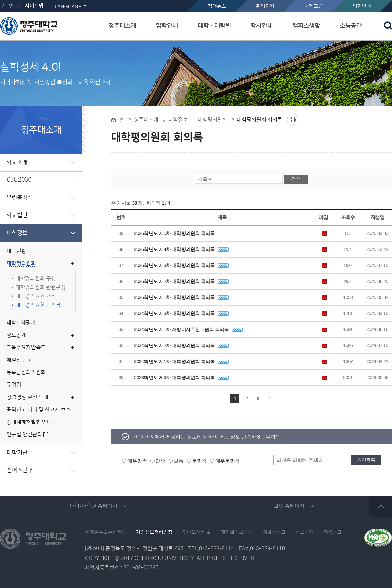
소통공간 (351, 26)
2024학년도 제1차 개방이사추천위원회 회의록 (188, 329)
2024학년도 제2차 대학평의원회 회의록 (181, 345)
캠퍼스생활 (306, 26)
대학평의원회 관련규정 (41, 287)
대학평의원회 (21, 264)
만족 (160, 461)
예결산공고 (274, 532)
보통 (179, 461)
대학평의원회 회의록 (38, 305)
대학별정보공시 (237, 532)
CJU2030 (19, 180)
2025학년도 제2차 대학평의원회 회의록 (181, 281)
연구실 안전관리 (24, 435)
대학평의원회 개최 (36, 296)
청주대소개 (122, 26)
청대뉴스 (217, 6)
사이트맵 (34, 6)
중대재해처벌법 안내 (29, 422)
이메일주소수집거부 (106, 532)
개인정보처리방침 (154, 532)
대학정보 (17, 233)
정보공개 (16, 335)
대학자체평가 (21, 323)
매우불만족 (228, 461)
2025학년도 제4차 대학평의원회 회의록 (181, 249)
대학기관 (17, 453)
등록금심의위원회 (26, 372)
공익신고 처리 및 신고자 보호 (39, 410)
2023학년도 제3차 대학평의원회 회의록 (181, 377)
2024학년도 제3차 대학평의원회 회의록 (181, 313)
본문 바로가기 (196, 0)
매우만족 (137, 461)
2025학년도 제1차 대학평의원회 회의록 (181, 297)
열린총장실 (20, 198)
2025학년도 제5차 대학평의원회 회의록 (174, 233)
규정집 (14, 385)
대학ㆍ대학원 (214, 26)
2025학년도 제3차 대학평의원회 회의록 (181, 265)
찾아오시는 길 (197, 532)
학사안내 (262, 26)
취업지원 (265, 6)
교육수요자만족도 (26, 348)
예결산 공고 (19, 360)
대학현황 (16, 251)
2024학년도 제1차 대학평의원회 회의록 (181, 361)
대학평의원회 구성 (36, 279)
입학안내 (362, 6)
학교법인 (17, 215)
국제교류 (314, 6)
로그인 (7, 6)
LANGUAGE (68, 7)
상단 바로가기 (381, 506)
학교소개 (17, 162)
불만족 (199, 461)
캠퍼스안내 (20, 470)
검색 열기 (388, 25)
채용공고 (333, 532)
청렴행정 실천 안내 (27, 397)
